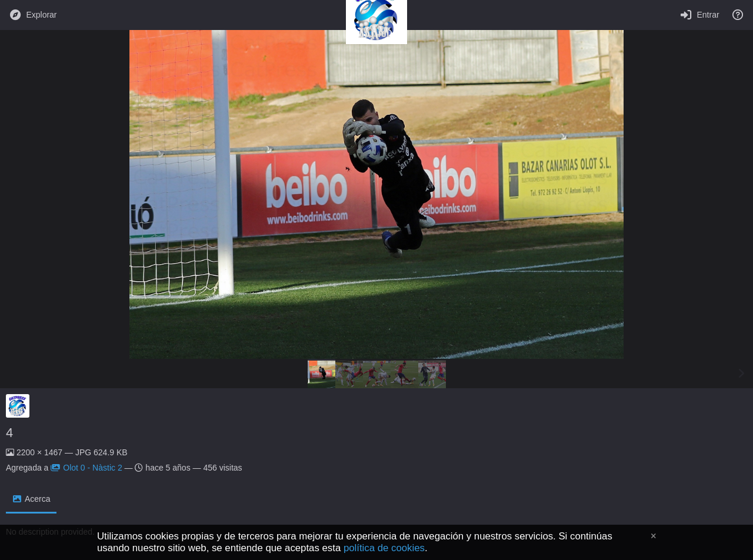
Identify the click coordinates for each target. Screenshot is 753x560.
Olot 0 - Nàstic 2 (86, 468)
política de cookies (384, 548)
